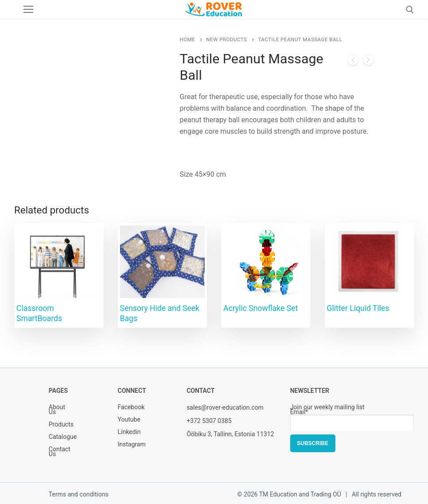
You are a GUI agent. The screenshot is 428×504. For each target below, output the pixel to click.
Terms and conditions (79, 494)
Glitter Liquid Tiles (358, 308)
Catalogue (59, 437)
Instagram (128, 445)
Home (188, 39)
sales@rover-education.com (225, 407)
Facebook (128, 408)
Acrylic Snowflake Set (261, 308)
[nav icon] (28, 9)
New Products (226, 39)
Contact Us (59, 452)
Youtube (128, 420)
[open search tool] (410, 10)
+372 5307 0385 (209, 421)
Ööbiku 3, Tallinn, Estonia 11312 (230, 434)
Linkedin (128, 432)
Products (59, 425)
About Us (57, 410)
